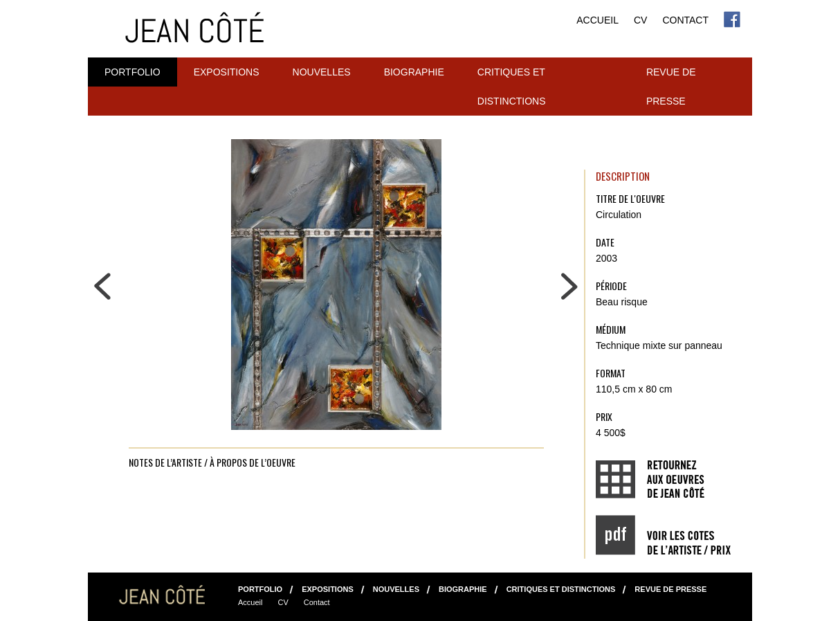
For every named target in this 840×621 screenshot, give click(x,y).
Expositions (227, 72)
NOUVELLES (322, 72)
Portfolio (133, 72)
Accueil (597, 20)
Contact (685, 20)
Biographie (414, 72)
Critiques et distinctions (512, 87)
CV (640, 20)
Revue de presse (671, 87)
